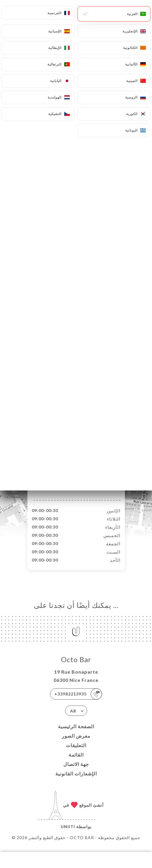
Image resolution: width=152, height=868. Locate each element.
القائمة (76, 761)
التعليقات (76, 751)
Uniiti (68, 833)
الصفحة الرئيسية (76, 732)
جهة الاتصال (76, 770)
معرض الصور (76, 742)
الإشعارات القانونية (76, 780)
